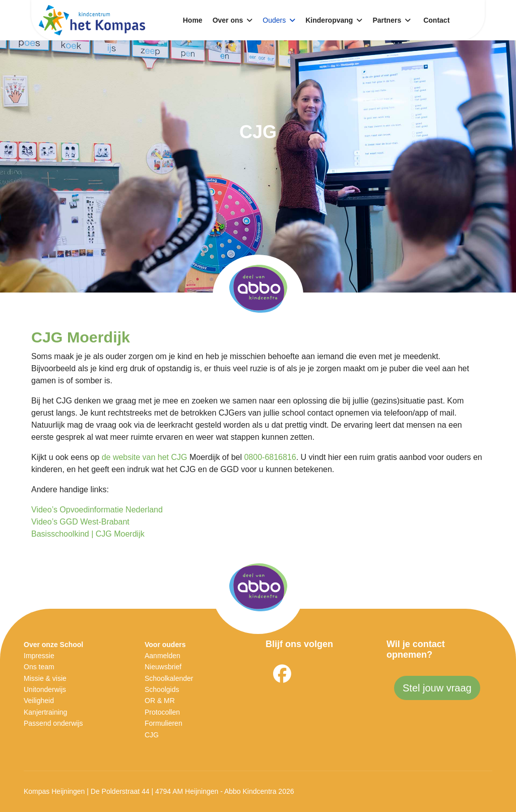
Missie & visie (45, 678)
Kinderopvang (329, 20)
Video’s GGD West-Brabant (80, 522)
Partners (387, 20)
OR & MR (160, 701)
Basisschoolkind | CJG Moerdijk (88, 534)
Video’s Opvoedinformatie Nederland (97, 510)
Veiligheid (39, 701)
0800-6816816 (270, 457)
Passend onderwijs (53, 723)
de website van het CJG (145, 457)
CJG (152, 735)
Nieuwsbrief (163, 667)
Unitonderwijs (45, 689)
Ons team (39, 667)
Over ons (228, 20)
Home (193, 20)
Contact (436, 20)
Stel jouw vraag (437, 688)
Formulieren (164, 723)
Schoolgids (162, 689)
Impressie (39, 656)
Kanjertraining (45, 712)
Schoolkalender (169, 678)
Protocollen (162, 712)
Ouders (274, 20)
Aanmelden (163, 656)
